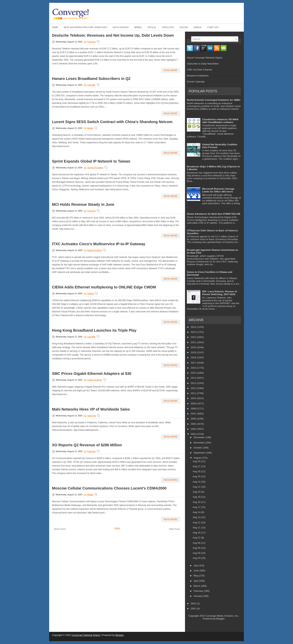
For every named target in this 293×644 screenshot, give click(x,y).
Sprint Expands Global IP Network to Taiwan (91, 161)
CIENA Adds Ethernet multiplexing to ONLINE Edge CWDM (104, 287)
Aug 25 (197, 477)
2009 (194, 404)
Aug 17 (197, 507)
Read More (171, 70)
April (196, 581)
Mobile (138, 27)
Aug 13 (197, 517)
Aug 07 (197, 538)
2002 (194, 604)
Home (55, 27)
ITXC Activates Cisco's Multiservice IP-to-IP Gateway (99, 244)
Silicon (184, 27)
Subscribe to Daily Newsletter (203, 64)
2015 (194, 373)
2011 (194, 393)
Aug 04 (197, 553)
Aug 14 (197, 512)
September (200, 453)
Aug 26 (197, 471)
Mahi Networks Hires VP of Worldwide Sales (91, 409)
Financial (91, 42)
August (198, 458)
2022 (194, 337)
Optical (152, 27)
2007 (194, 414)
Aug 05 (197, 548)
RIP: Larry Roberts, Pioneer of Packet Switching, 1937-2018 (220, 293)
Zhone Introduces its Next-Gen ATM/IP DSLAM (213, 214)
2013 (194, 383)
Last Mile (91, 85)
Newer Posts (60, 529)
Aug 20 (197, 492)
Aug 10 (197, 533)
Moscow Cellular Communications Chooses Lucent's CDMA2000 (109, 488)
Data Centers (121, 27)
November (200, 443)
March (197, 586)
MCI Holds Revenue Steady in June (83, 204)
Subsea (197, 27)
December (200, 437)
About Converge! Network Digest (205, 58)
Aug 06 (197, 543)
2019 (194, 352)
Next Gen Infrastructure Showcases (85, 27)
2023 (194, 332)
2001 (194, 609)
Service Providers (95, 168)
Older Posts (174, 529)
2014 (194, 378)
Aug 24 (197, 482)
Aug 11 (197, 528)
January (198, 596)
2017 (194, 363)
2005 (194, 424)
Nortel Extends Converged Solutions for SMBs (214, 100)
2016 (194, 368)
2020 (194, 347)
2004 (194, 429)
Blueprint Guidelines (198, 76)
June (197, 571)
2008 (194, 409)
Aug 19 (197, 497)
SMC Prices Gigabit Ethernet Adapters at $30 (92, 374)
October (198, 448)
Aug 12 (197, 523)
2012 (194, 388)
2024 (194, 327)
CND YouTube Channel (199, 70)
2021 (194, 342)
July (196, 566)
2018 (194, 358)
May (196, 576)
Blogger (220, 619)
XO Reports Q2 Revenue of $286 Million (87, 445)
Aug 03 (197, 558)
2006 (194, 419)
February (199, 591)
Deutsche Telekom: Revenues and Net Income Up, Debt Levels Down (113, 35)
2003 (194, 434)
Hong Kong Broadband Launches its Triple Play (94, 330)
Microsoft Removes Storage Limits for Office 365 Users (218, 190)
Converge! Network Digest (86, 635)
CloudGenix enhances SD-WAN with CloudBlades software (220, 121)
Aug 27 (197, 466)
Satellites (168, 27)
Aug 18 (197, 502)
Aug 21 (197, 487)
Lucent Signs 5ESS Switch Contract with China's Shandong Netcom (112, 122)
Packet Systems (95, 250)
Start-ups (213, 27)
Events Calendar (196, 82)
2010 (194, 398)
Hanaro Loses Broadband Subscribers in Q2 (91, 79)
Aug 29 (197, 461)
